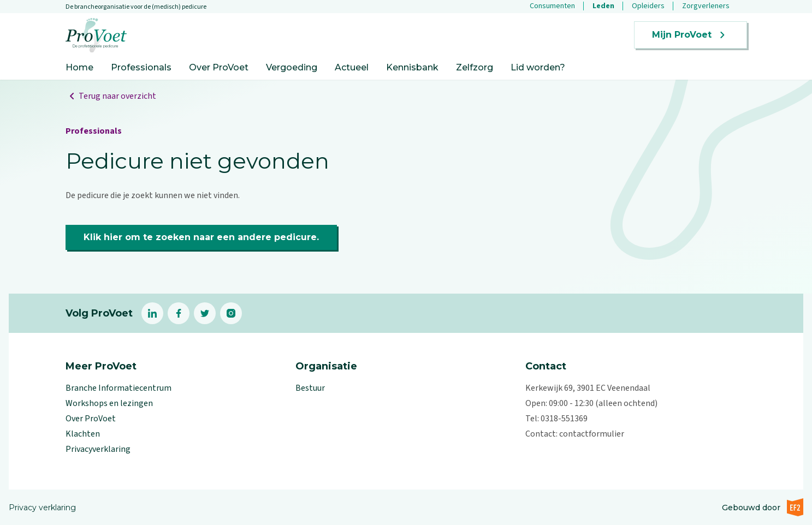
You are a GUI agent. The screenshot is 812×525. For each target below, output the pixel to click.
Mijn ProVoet (691, 35)
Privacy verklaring (42, 508)
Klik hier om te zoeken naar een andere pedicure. (201, 237)
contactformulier (592, 434)
